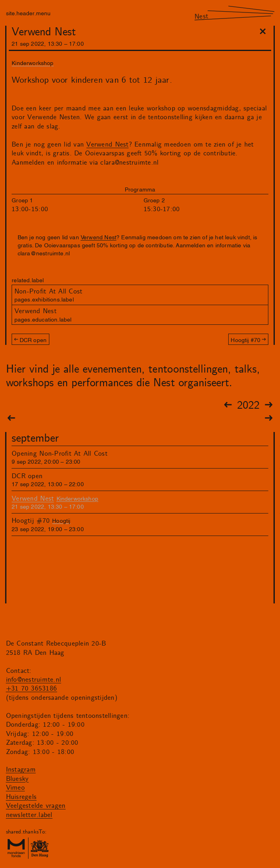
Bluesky (17, 779)
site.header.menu (28, 13)
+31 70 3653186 (32, 689)
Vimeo (15, 788)
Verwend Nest (107, 145)
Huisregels (21, 797)
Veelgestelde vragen (36, 806)
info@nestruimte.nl (34, 680)
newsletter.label (29, 815)
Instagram (21, 770)
